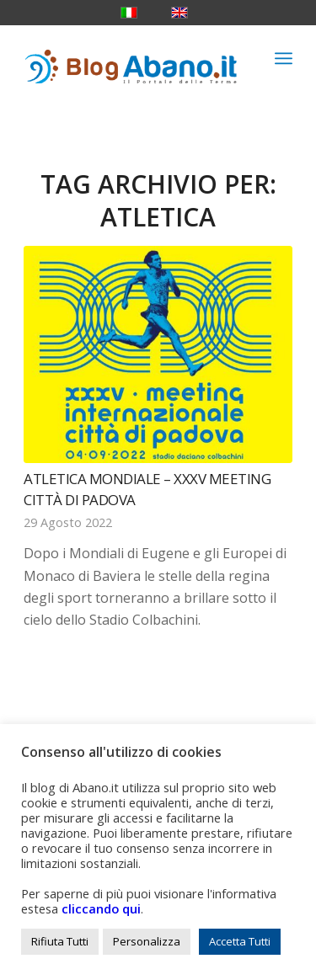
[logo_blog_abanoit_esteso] (131, 58)
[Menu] (284, 58)
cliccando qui (101, 908)
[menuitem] (284, 58)
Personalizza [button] (147, 941)
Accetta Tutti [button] (240, 941)
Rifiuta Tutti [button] (60, 941)
